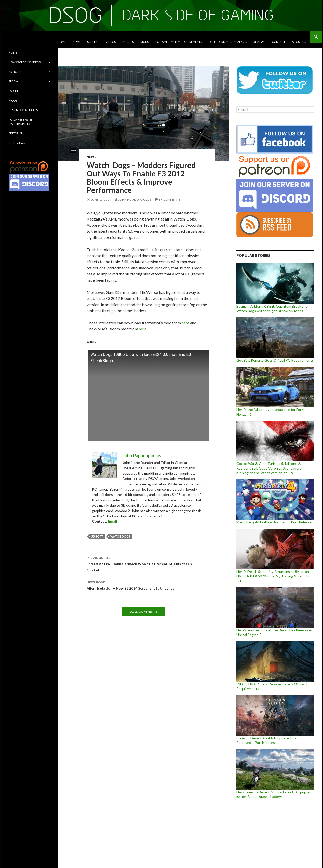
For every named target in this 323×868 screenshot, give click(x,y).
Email (113, 521)
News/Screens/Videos (25, 62)
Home (62, 42)
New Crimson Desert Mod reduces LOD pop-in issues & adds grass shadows (273, 794)
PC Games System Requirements (179, 42)
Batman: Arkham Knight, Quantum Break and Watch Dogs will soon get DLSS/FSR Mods (272, 308)
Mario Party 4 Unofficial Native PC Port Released (275, 522)
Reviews (259, 42)
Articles (15, 72)
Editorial (16, 133)
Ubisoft (97, 536)
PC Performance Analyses (228, 42)
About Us (299, 42)
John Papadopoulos (135, 199)
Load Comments (143, 611)
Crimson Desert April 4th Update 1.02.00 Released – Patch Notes (269, 740)
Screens (93, 42)
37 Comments (170, 199)
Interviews (17, 143)
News (77, 42)
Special (14, 81)
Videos (111, 42)
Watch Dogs (120, 536)
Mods (145, 42)
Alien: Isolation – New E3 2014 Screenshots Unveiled (147, 585)
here (185, 323)
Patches (128, 42)
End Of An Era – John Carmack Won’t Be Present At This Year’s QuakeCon (147, 563)
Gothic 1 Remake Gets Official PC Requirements (275, 360)
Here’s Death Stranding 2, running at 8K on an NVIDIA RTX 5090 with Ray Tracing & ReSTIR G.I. (273, 576)
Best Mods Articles (23, 110)
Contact (279, 42)
